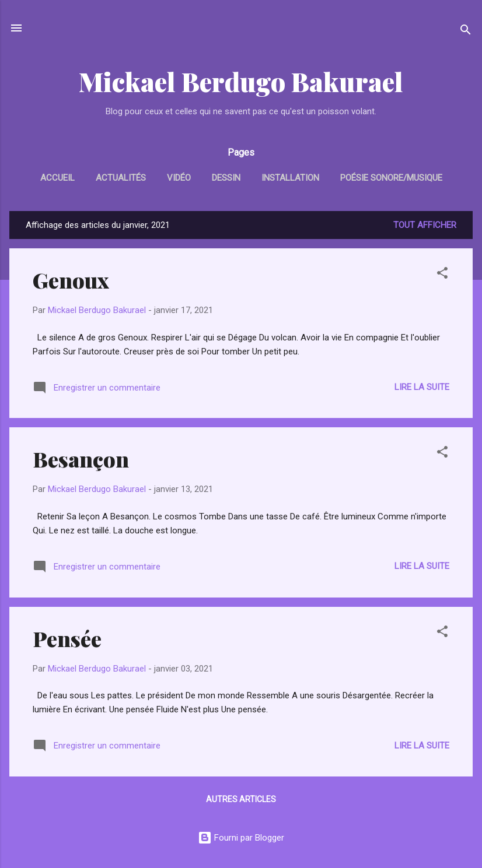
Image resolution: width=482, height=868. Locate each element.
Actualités (121, 178)
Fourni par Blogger (241, 838)
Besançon (81, 459)
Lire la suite (422, 387)
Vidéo (179, 178)
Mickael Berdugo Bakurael (241, 81)
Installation (290, 178)
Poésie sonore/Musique (391, 178)
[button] (442, 275)
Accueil (57, 178)
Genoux (71, 280)
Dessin (226, 178)
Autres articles (241, 799)
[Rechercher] (466, 32)
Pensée (67, 638)
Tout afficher (425, 225)
